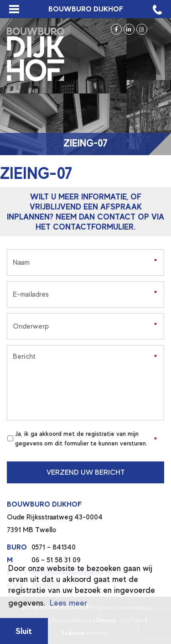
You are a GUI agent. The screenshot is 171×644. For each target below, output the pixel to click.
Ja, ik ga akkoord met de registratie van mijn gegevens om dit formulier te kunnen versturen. (81, 438)
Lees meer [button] (68, 603)
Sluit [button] (24, 631)
